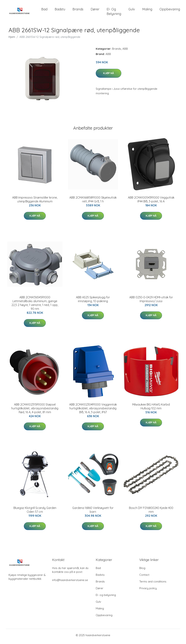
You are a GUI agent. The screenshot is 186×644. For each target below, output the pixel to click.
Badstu (60, 10)
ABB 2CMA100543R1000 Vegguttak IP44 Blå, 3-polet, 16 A (151, 202)
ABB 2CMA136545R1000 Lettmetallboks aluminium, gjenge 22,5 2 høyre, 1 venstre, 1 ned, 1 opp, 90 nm (35, 306)
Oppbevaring (170, 10)
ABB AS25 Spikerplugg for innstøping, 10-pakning (93, 302)
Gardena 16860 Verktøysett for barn (93, 512)
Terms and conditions (153, 584)
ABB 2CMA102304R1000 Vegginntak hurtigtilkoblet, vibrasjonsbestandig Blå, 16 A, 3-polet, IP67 (93, 411)
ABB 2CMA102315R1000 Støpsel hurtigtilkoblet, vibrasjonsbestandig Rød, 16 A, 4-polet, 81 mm (35, 411)
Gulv (132, 10)
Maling (147, 10)
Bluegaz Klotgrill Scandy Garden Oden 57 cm (35, 512)
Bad (44, 10)
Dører (95, 10)
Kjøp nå (109, 76)
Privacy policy (148, 591)
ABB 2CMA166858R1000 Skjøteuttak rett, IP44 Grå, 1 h (93, 202)
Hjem (12, 39)
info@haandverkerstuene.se (70, 583)
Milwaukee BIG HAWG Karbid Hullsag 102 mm (151, 409)
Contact (144, 577)
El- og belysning (114, 13)
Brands (78, 10)
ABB (125, 51)
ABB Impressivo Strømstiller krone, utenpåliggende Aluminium (35, 202)
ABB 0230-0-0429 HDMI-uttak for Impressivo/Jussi (151, 302)
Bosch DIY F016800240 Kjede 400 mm (151, 512)
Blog (142, 571)
